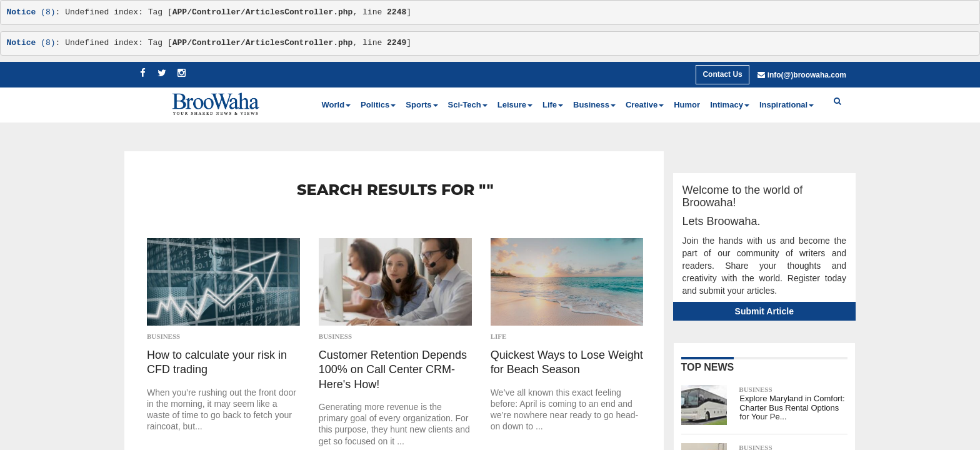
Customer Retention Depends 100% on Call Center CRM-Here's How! (393, 370)
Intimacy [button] (730, 105)
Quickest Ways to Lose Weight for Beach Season (567, 362)
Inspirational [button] (787, 105)
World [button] (337, 105)
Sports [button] (422, 105)
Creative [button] (645, 105)
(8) (31, 12)
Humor (687, 105)
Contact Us (722, 74)
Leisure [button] (515, 105)
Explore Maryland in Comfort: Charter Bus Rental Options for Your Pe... (792, 407)
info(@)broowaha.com (807, 75)
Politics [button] (378, 105)
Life (499, 336)
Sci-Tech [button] (468, 105)
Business (163, 336)
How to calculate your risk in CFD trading (217, 362)
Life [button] (553, 105)
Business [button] (594, 105)
